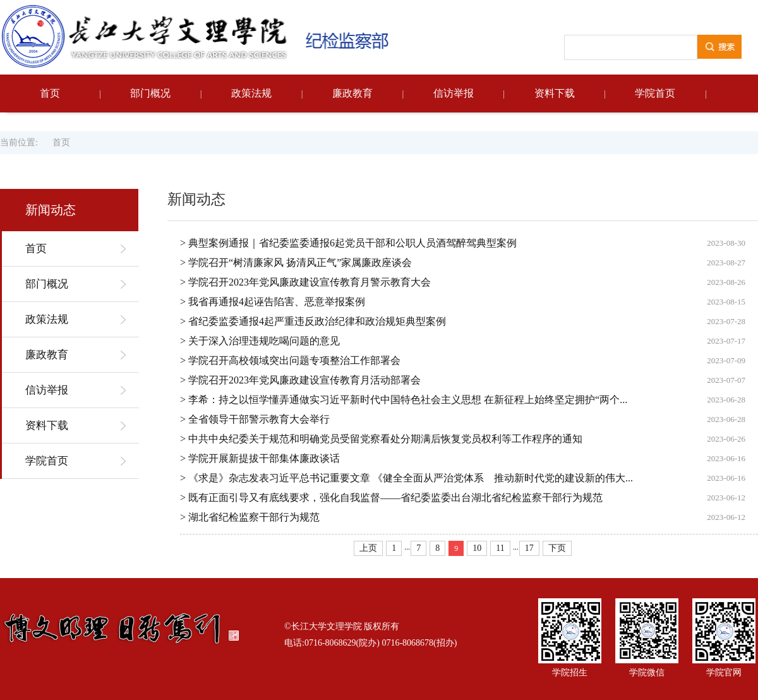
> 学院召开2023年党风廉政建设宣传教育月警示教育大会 (305, 282)
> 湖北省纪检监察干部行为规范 (250, 517)
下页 (557, 548)
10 (477, 548)
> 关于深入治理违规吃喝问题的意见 (260, 341)
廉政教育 (352, 93)
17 (529, 548)
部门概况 (150, 93)
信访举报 (454, 93)
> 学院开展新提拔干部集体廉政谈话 (260, 458)
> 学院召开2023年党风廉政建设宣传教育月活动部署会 (300, 380)
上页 (368, 548)
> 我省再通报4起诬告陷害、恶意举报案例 (273, 302)
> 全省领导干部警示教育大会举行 (255, 419)
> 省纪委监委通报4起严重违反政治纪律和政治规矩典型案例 (313, 321)
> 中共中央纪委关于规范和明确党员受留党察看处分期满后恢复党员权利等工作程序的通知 (381, 439)
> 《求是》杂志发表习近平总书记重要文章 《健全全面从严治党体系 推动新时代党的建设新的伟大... (406, 478)
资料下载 (555, 93)
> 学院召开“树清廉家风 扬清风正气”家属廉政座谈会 (296, 262)
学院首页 (655, 93)
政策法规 (251, 93)
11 (500, 548)
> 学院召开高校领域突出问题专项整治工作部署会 (290, 360)
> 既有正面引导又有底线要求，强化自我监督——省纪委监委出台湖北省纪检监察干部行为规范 (391, 498)
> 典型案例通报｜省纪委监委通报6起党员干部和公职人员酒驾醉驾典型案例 (348, 243)
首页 (50, 93)
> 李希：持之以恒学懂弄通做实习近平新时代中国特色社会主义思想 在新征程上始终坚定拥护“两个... (404, 400)
